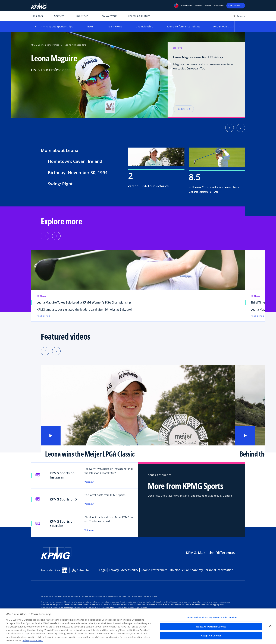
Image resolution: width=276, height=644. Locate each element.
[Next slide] (56, 351)
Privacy (114, 570)
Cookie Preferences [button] (154, 570)
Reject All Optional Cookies (211, 627)
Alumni (198, 6)
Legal (103, 570)
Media (208, 6)
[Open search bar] (239, 17)
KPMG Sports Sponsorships (57, 26)
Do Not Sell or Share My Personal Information (202, 570)
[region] (138, 626)
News (90, 26)
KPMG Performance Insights (184, 26)
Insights (38, 16)
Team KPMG (115, 26)
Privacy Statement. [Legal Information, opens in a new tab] (33, 640)
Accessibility (130, 570)
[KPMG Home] (39, 6)
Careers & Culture (139, 16)
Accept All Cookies (211, 636)
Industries (82, 16)
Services (59, 16)
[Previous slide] (45, 351)
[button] (176, 6)
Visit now (89, 482)
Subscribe (219, 6)
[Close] (270, 626)
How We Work (108, 16)
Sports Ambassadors (75, 45)
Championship (145, 26)
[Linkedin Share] (65, 570)
